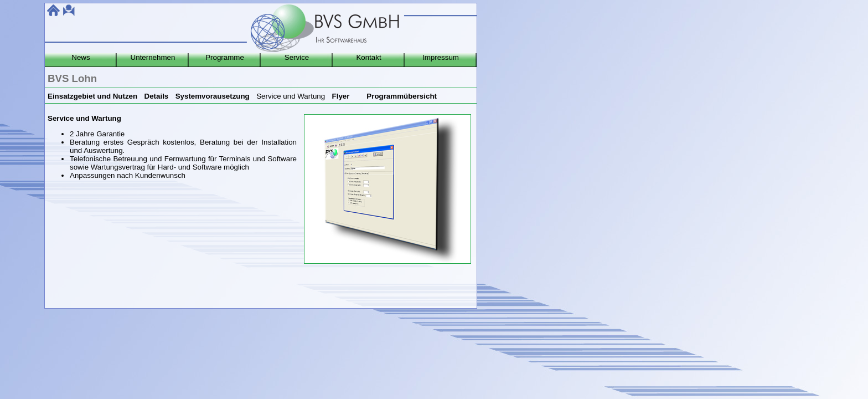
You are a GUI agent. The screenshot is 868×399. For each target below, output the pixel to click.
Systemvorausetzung (213, 96)
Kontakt (368, 57)
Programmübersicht (402, 96)
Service (297, 57)
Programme (225, 57)
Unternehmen (153, 57)
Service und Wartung (291, 96)
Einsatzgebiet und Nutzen (92, 96)
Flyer (341, 96)
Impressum (441, 57)
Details (157, 96)
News (81, 57)
